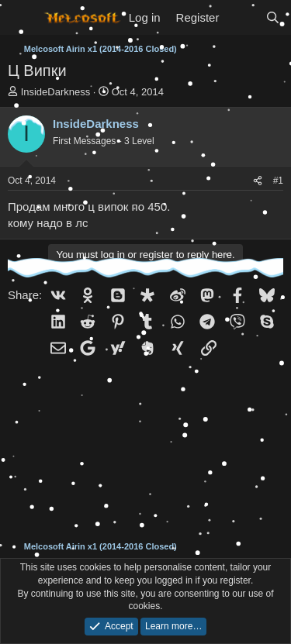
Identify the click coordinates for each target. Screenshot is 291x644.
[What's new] (242, 17)
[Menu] (21, 18)
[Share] (258, 181)
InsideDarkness (56, 92)
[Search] (273, 17)
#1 (278, 181)
